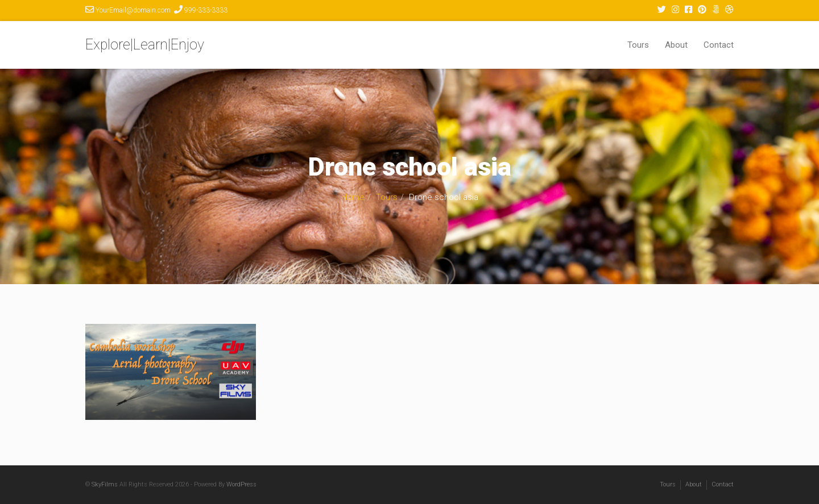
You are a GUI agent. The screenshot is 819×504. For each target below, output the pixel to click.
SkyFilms (105, 484)
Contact (719, 45)
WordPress (241, 484)
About (676, 45)
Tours (638, 45)
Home (353, 197)
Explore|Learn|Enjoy (145, 45)
